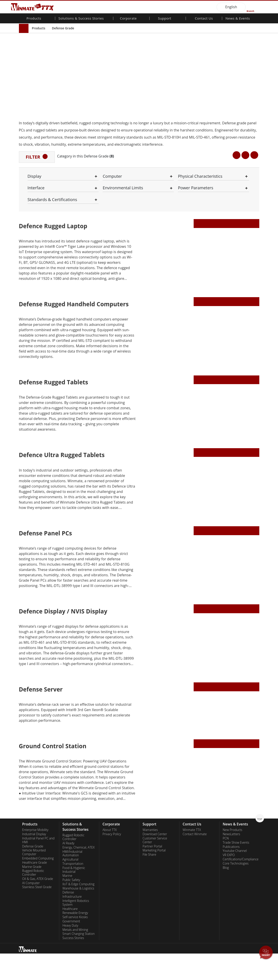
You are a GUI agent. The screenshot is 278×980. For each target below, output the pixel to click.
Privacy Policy (111, 962)
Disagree (194, 966)
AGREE (258, 961)
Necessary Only (159, 962)
